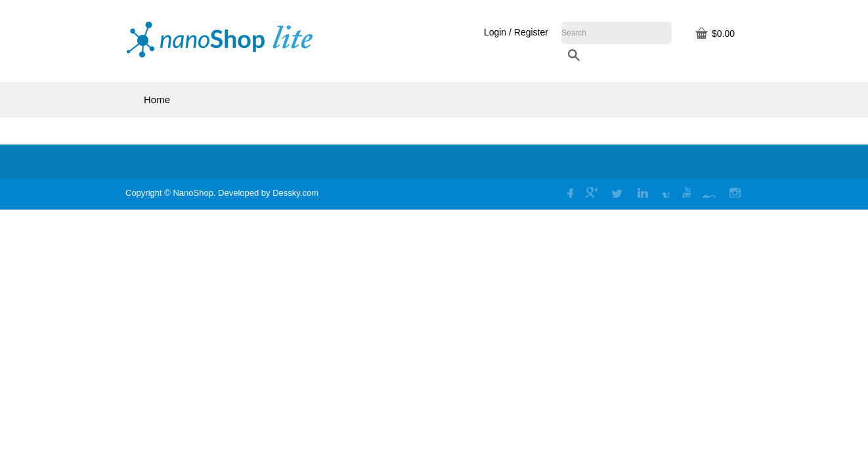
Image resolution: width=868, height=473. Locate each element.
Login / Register (615, 32)
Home (157, 100)
